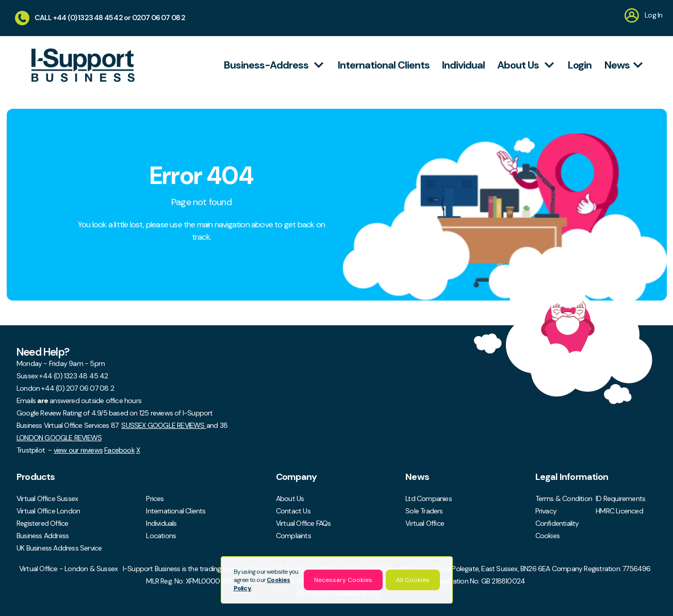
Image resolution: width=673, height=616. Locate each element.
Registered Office (42, 523)
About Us (290, 498)
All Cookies (413, 580)
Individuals (161, 523)
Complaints (293, 536)
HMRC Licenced (619, 511)
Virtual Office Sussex (47, 498)
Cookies (547, 536)
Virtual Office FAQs (303, 523)
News (625, 65)
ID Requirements (620, 498)
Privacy (546, 511)
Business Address (43, 536)
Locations (161, 536)
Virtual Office (425, 523)
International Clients (176, 511)
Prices (155, 498)
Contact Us (293, 511)
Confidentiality (557, 523)
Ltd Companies (429, 498)
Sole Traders (424, 511)
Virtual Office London (48, 511)
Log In (643, 15)
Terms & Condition (564, 498)
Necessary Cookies (343, 580)
